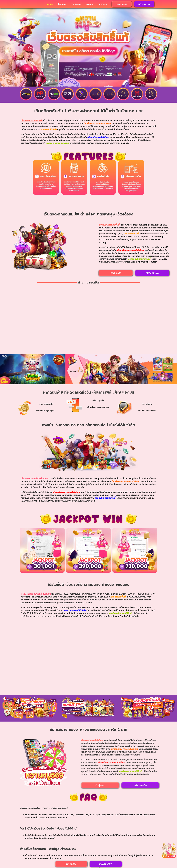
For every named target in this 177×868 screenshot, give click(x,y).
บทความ (103, 5)
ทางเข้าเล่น (76, 5)
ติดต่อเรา (90, 5)
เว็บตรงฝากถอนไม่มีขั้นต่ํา (54, 845)
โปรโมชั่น (62, 5)
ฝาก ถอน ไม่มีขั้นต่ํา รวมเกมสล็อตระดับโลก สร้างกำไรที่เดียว (41, 787)
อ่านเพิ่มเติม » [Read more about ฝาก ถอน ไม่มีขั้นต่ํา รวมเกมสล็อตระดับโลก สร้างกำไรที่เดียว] (41, 813)
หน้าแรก (50, 5)
